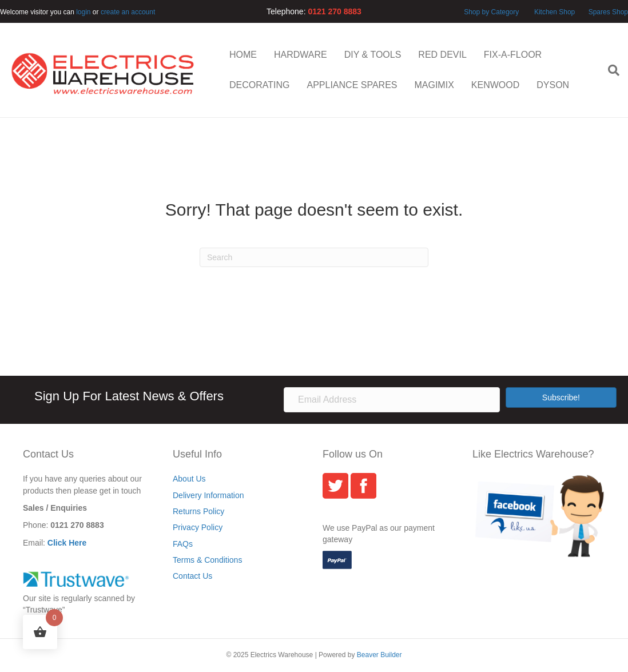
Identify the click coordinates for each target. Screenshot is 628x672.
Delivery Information (208, 495)
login (83, 12)
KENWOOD (495, 85)
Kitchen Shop (556, 12)
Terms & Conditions (207, 560)
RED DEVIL (442, 55)
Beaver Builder (379, 655)
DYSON (553, 85)
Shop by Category (491, 12)
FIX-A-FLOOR (513, 55)
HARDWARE (301, 55)
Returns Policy (198, 511)
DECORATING (259, 85)
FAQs (183, 544)
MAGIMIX (434, 85)
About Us (189, 479)
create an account (128, 12)
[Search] (609, 70)
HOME (243, 55)
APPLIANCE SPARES (352, 85)
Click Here (67, 543)
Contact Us (192, 576)
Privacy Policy (198, 527)
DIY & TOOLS (373, 55)
